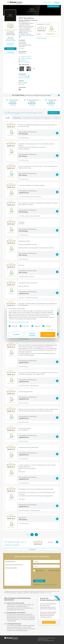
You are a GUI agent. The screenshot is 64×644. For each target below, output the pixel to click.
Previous (18, 69)
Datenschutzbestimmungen (22, 322)
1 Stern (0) (56, 118)
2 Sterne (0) (47, 118)
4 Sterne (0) (27, 118)
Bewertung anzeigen (42, 47)
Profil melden (48, 593)
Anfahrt (23, 48)
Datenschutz (40, 639)
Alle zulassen (48, 334)
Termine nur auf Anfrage (24, 78)
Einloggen (57, 2)
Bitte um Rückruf (40, 571)
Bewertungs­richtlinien (42, 638)
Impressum (11, 322)
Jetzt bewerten (10, 49)
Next (34, 69)
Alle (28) (7, 118)
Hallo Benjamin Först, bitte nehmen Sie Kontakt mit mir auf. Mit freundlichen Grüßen (18, 573)
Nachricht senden (39, 581)
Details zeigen (50, 330)
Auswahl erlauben (32, 334)
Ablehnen (16, 334)
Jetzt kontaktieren (53, 6)
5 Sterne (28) (17, 118)
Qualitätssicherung (51, 638)
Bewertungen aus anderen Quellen (10, 40)
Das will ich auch (48, 2)
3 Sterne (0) (37, 118)
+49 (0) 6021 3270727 (26, 56)
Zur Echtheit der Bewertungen (10, 44)
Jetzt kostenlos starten (49, 622)
